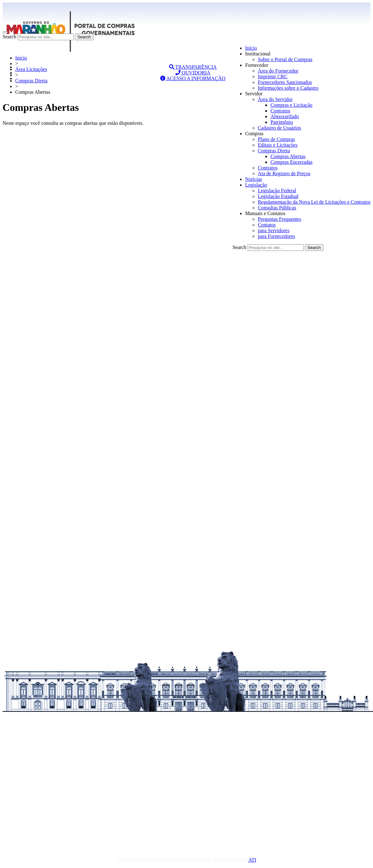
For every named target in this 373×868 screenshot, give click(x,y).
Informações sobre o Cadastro (288, 88)
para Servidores (274, 230)
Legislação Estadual (278, 196)
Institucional (258, 54)
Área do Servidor (275, 99)
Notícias (253, 179)
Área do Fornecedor (278, 71)
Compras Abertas (288, 156)
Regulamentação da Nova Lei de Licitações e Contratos (314, 202)
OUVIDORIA (193, 73)
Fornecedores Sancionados (285, 82)
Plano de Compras (276, 139)
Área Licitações (31, 69)
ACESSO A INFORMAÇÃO (193, 78)
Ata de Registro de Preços (284, 173)
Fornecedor (257, 65)
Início (251, 48)
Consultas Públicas (277, 208)
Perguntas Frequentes (279, 219)
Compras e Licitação (291, 105)
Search (9, 37)
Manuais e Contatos (265, 213)
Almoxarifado (285, 116)
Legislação (256, 185)
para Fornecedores (276, 236)
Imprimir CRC (273, 77)
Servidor (254, 94)
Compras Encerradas (291, 162)
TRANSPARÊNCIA (193, 67)
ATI (252, 860)
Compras (254, 134)
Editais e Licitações (278, 145)
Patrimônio (282, 122)
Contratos (280, 111)
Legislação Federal (277, 191)
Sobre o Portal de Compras (285, 59)
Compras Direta (274, 151)
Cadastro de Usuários (279, 128)
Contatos (267, 225)
